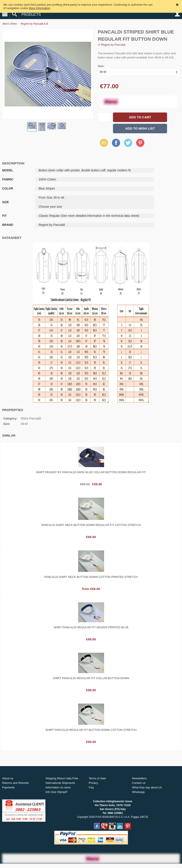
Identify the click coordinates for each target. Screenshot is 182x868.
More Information (40, 8)
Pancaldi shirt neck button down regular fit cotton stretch (91, 525)
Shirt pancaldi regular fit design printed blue (91, 627)
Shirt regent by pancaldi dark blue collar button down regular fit (91, 472)
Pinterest (140, 143)
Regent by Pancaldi (113, 45)
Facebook (116, 143)
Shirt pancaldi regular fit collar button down (91, 678)
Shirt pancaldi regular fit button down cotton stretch (91, 730)
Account (177, 14)
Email (103, 143)
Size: (101, 66)
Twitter (127, 143)
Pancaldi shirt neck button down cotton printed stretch (91, 577)
